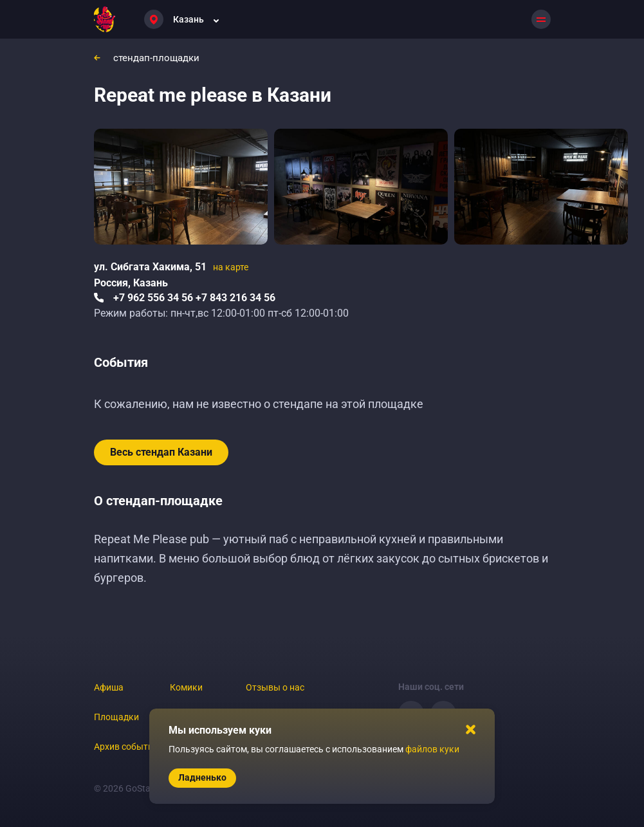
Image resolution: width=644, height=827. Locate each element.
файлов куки (432, 749)
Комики (186, 687)
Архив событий (126, 747)
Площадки (116, 717)
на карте (231, 267)
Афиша (109, 687)
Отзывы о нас (275, 687)
